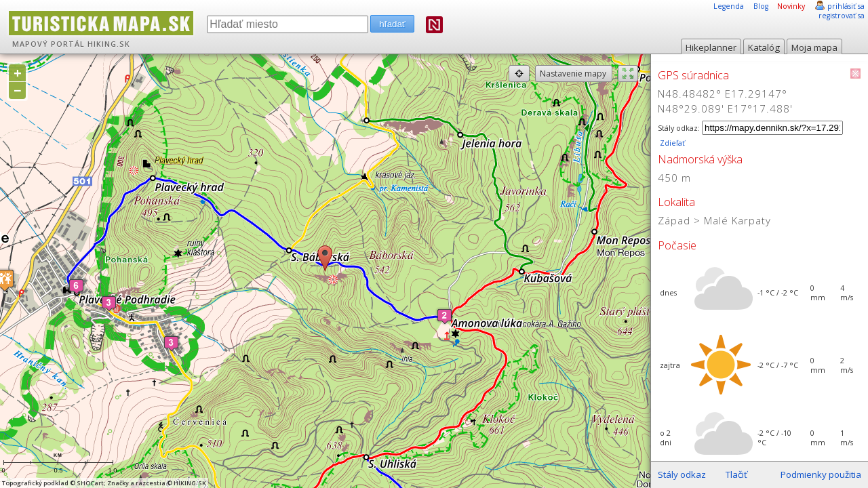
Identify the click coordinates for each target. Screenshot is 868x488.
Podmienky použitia (821, 474)
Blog (761, 6)
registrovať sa (842, 16)
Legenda (729, 6)
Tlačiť (736, 474)
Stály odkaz (682, 474)
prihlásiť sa (846, 6)
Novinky (791, 6)
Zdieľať (671, 143)
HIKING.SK (109, 44)
